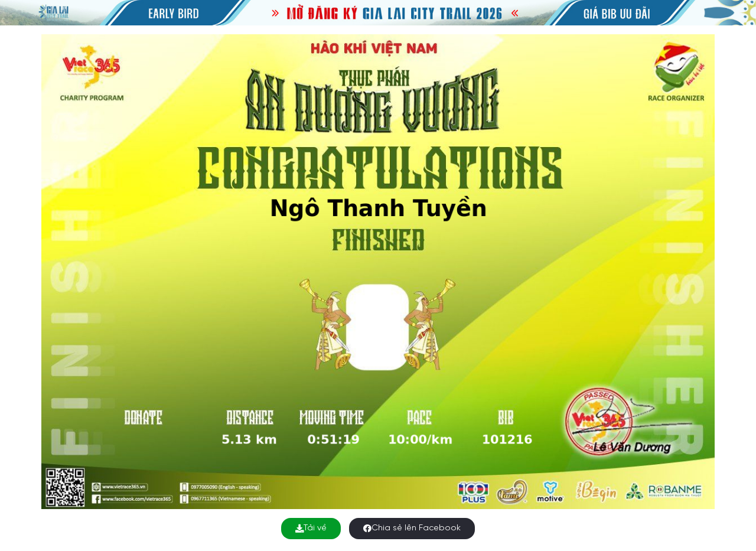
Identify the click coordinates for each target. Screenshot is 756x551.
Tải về (311, 528)
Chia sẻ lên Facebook (412, 528)
